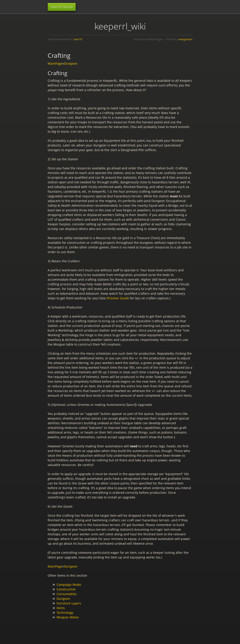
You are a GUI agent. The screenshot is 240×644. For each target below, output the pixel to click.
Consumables (67, 594)
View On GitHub (62, 7)
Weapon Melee (68, 617)
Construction (66, 589)
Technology (65, 613)
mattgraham (185, 39)
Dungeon (71, 63)
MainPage (55, 63)
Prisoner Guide (118, 298)
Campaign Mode (69, 585)
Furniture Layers (69, 603)
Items (61, 608)
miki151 (78, 39)
